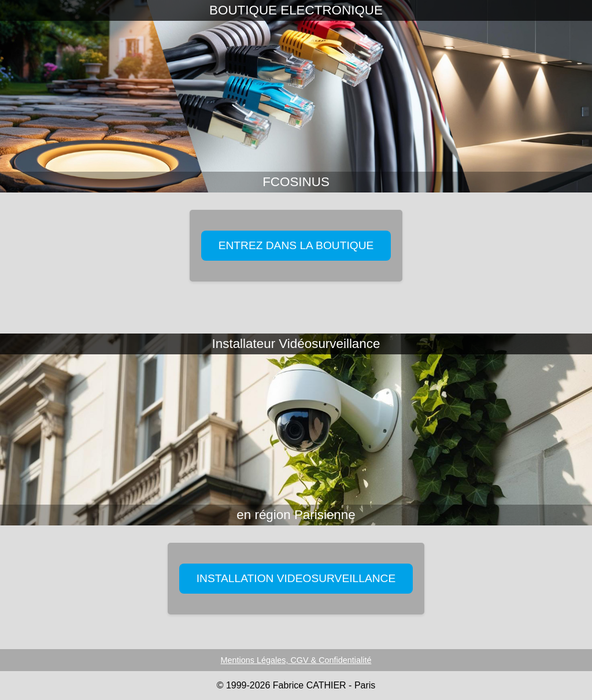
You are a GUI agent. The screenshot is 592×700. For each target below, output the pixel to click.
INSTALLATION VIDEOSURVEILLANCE (296, 578)
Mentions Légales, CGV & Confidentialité (296, 660)
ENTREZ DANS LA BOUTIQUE (296, 245)
